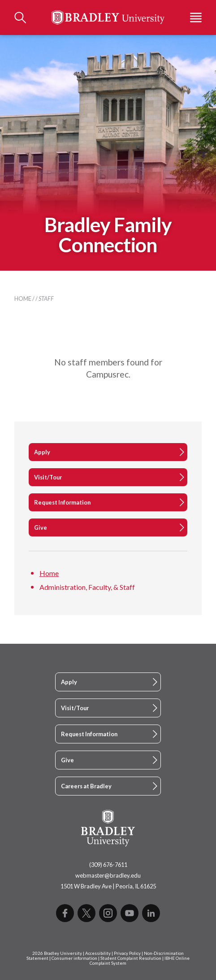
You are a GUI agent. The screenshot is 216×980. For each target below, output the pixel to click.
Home (23, 299)
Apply (42, 452)
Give (41, 527)
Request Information (62, 502)
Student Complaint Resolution (131, 958)
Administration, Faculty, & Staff (87, 587)
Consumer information (74, 958)
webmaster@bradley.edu (108, 875)
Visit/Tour (48, 477)
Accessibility (98, 953)
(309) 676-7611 (108, 865)
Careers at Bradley (86, 786)
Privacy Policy (127, 953)
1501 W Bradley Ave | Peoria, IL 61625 (108, 886)
